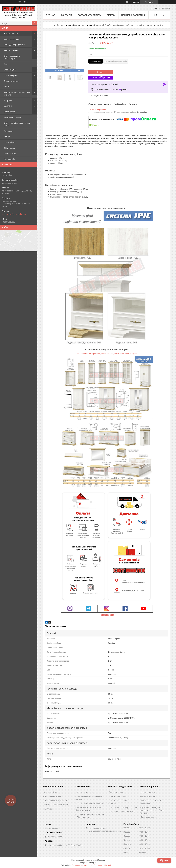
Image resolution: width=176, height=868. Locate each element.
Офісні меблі (9, 112)
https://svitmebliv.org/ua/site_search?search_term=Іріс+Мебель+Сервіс (107, 354)
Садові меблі (9, 159)
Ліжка (6, 87)
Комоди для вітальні (83, 25)
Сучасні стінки (51, 792)
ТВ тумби (48, 809)
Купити (101, 72)
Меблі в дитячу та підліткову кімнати (17, 93)
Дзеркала (8, 131)
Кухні (6, 64)
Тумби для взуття (149, 817)
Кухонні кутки (10, 70)
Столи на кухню (11, 75)
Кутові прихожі (148, 796)
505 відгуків (134, 2)
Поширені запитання (134, 15)
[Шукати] (35, 23)
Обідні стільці (10, 154)
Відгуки (111, 15)
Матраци (8, 100)
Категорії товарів (10, 33)
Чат (164, 861)
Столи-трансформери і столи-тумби (17, 124)
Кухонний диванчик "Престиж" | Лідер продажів (90, 816)
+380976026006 (107, 615)
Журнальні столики (12, 117)
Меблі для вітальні (12, 39)
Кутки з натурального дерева (90, 803)
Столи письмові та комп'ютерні (12, 57)
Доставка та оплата (89, 15)
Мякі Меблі (8, 106)
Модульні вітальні (52, 796)
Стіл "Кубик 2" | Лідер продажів (123, 807)
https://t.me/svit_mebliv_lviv (14, 214)
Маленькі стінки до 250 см (56, 800)
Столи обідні (9, 142)
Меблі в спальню (11, 50)
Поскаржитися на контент (82, 865)
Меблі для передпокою (14, 45)
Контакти (67, 15)
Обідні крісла (9, 148)
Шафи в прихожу (149, 792)
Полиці (7, 137)
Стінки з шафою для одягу (56, 805)
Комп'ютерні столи (117, 796)
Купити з (101, 78)
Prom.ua (101, 860)
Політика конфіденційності (104, 865)
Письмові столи (116, 792)
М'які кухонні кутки (85, 792)
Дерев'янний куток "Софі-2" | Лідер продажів (89, 809)
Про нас (51, 15)
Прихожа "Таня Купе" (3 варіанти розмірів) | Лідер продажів (152, 810)
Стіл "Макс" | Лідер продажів (122, 812)
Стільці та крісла (11, 81)
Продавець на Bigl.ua (88, 863)
